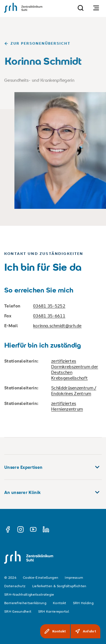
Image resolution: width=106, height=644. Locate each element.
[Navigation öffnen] (96, 8)
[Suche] (81, 8)
